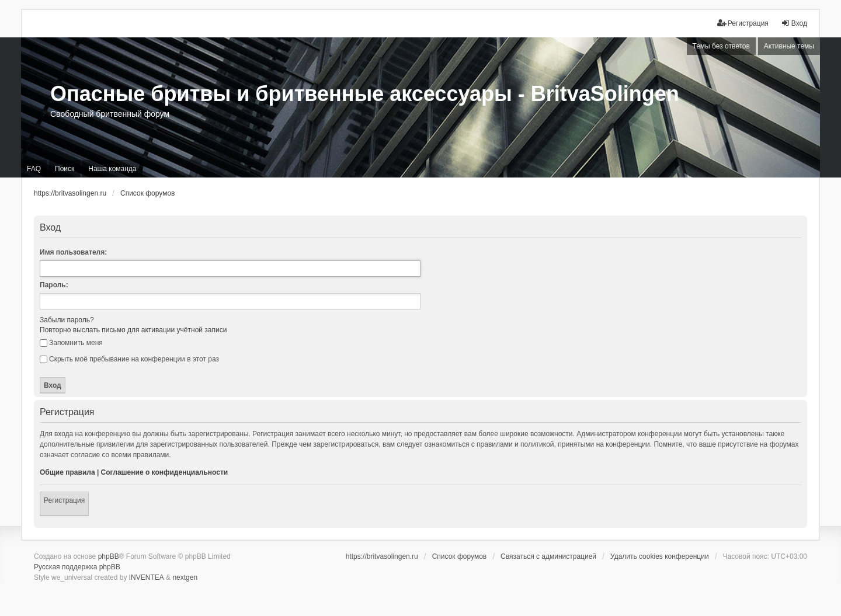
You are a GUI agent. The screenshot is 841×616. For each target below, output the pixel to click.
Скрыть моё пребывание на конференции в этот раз (129, 359)
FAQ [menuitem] (34, 169)
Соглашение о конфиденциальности (165, 472)
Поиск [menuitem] (65, 169)
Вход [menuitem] (794, 23)
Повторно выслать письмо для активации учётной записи (133, 330)
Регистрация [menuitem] (743, 23)
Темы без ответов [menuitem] (721, 46)
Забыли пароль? (67, 320)
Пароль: (54, 285)
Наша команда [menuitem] (112, 169)
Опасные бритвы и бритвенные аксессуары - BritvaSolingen (365, 94)
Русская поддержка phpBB (77, 567)
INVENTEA (147, 577)
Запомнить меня (71, 343)
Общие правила (67, 472)
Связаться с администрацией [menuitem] (548, 556)
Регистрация (64, 500)
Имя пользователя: (73, 252)
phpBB (109, 556)
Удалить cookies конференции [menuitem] (660, 556)
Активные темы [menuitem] (789, 46)
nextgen (185, 577)
